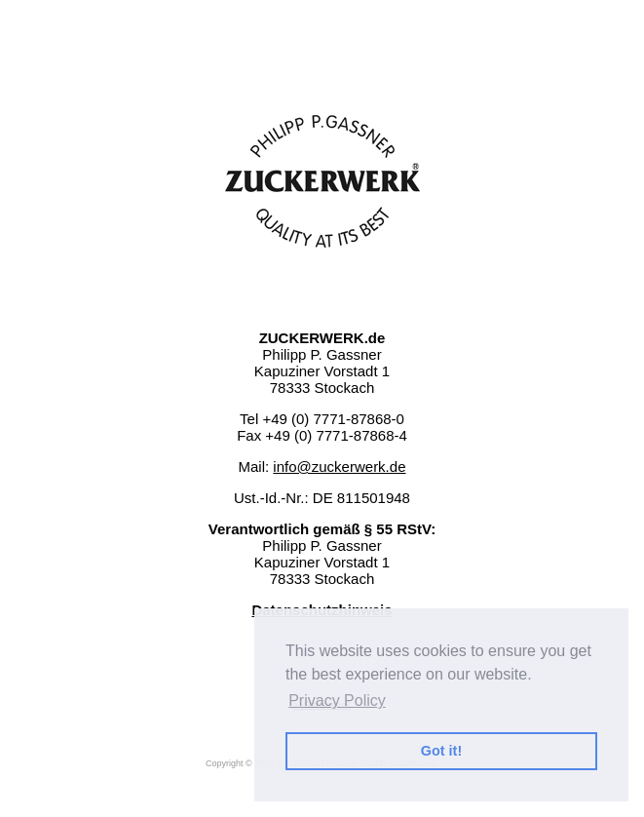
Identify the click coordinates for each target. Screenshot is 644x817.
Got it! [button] (441, 751)
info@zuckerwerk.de (339, 467)
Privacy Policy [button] (337, 700)
